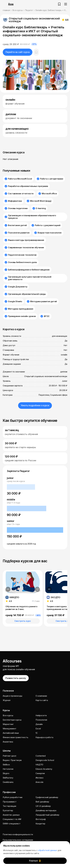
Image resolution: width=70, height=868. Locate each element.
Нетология (8, 769)
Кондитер (40, 824)
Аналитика (8, 742)
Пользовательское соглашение (18, 840)
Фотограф (41, 819)
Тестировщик (10, 806)
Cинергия (40, 773)
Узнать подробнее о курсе (35, 405)
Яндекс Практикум (12, 760)
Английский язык (11, 733)
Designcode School (45, 760)
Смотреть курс (23, 621)
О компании (41, 696)
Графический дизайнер (47, 797)
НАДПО (39, 765)
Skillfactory (8, 778)
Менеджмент (10, 729)
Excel (38, 729)
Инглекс (40, 778)
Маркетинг (8, 724)
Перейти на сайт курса (18, 52)
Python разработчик (13, 797)
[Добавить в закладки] (37, 589)
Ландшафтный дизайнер (47, 815)
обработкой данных (48, 850)
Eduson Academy (44, 769)
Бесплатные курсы (12, 720)
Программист (10, 802)
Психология (41, 720)
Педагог (29, 10)
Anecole (39, 782)
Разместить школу (16, 678)
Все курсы (17, 10)
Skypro (6, 773)
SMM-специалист (12, 824)
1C (37, 733)
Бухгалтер (8, 810)
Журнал (7, 700)
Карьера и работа (44, 737)
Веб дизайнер (42, 802)
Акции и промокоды (12, 696)
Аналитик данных (11, 815)
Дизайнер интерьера (46, 810)
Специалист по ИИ (12, 819)
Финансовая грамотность (16, 737)
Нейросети (41, 715)
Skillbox (6, 765)
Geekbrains (8, 782)
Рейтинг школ (9, 756)
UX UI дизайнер (43, 806)
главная (6, 10)
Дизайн (39, 724)
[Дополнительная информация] (8, 589)
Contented (41, 756)
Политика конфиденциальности (18, 834)
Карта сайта (42, 700)
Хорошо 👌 (35, 861)
